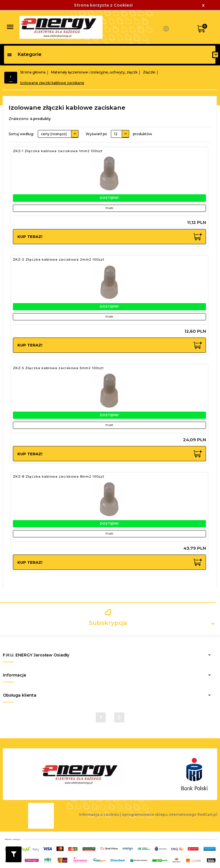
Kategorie (24, 54)
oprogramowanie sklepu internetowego (159, 814)
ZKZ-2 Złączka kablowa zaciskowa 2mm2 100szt (59, 259)
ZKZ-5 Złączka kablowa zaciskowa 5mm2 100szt (58, 368)
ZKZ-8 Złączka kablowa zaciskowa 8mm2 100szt (59, 476)
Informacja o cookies (99, 814)
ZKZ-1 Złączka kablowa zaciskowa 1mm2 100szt (58, 151)
